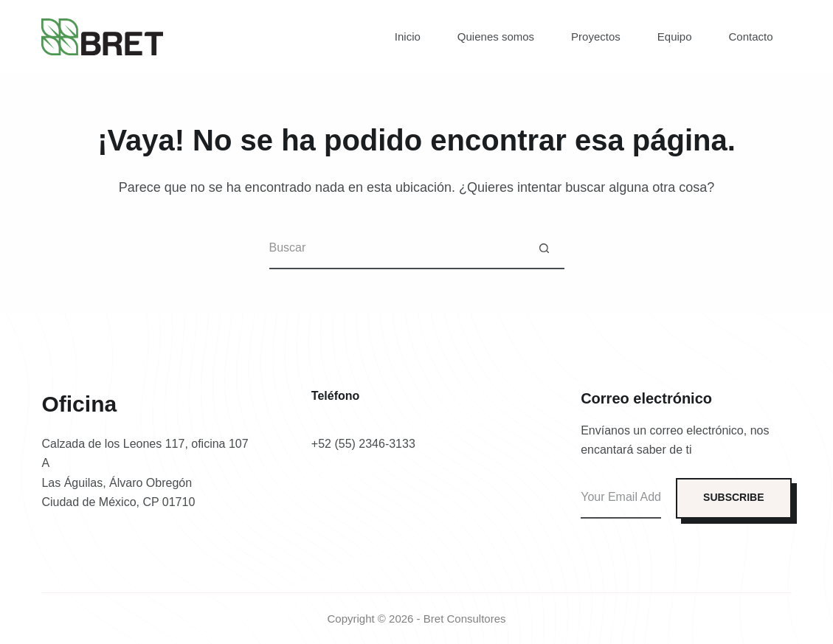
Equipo (675, 37)
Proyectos (596, 37)
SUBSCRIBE (733, 497)
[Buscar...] (397, 249)
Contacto (751, 37)
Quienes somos (496, 37)
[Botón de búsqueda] (544, 249)
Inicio (408, 37)
